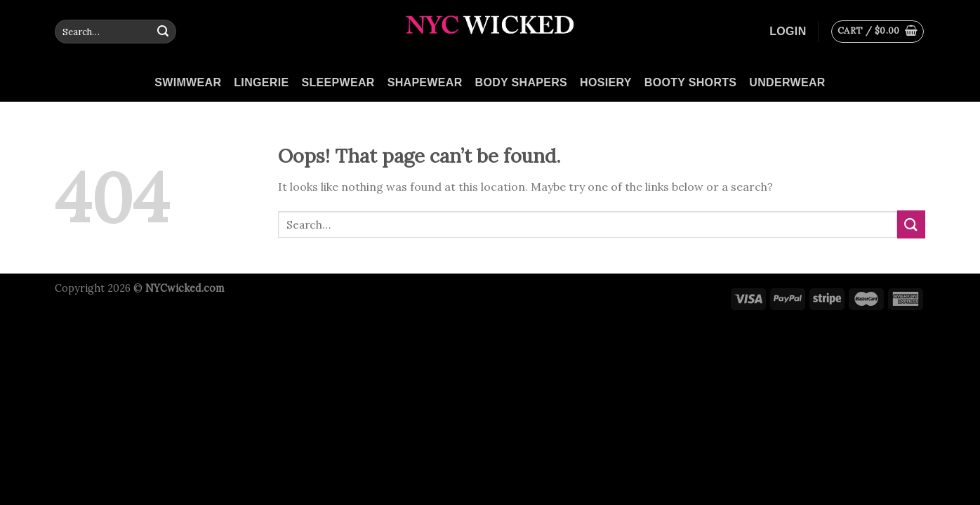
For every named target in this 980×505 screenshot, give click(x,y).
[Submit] (163, 32)
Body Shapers (522, 82)
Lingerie (261, 82)
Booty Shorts (691, 82)
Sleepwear (338, 82)
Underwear (787, 82)
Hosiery (606, 82)
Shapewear (425, 82)
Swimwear (188, 82)
